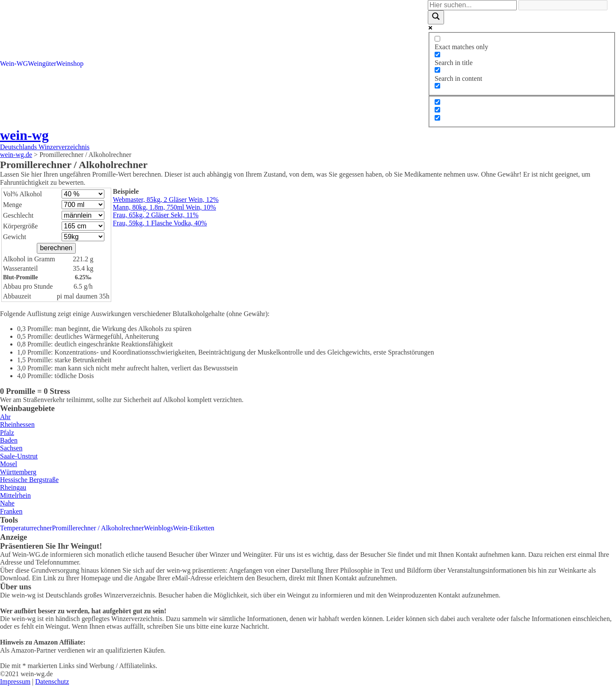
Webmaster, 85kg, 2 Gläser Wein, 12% (166, 200)
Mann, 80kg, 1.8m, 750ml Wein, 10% (164, 207)
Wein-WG (14, 64)
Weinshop (70, 64)
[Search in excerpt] (437, 86)
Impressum (15, 682)
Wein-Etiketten (194, 528)
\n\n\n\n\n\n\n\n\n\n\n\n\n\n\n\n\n (83, 194)
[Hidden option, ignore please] (437, 102)
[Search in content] (437, 70)
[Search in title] (437, 55)
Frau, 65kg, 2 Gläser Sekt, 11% (156, 215)
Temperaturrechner (26, 528)
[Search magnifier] (436, 17)
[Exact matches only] (437, 39)
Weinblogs (159, 528)
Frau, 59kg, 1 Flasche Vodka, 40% (160, 223)
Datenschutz (52, 682)
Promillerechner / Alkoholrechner (98, 528)
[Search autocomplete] (563, 5)
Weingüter (42, 64)
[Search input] (472, 5)
